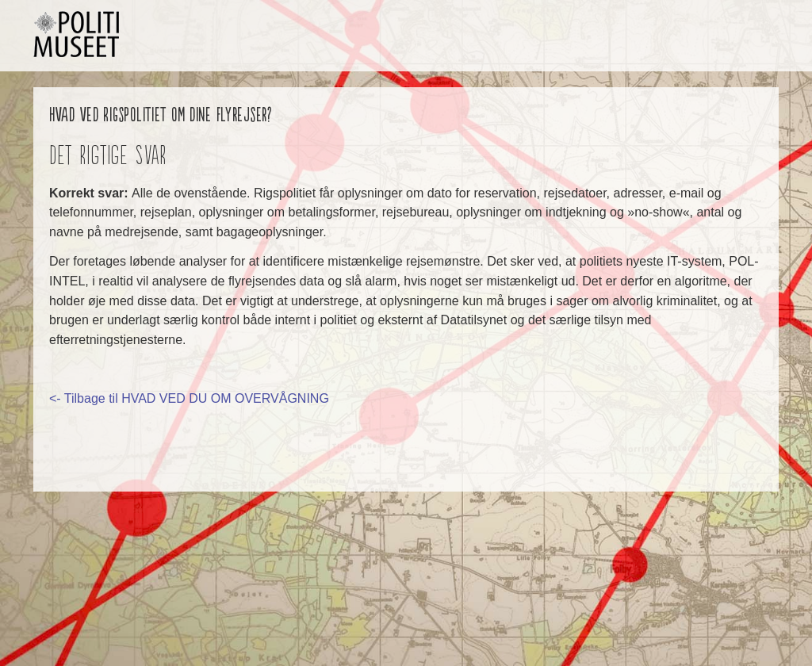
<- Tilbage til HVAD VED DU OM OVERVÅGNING (189, 398)
